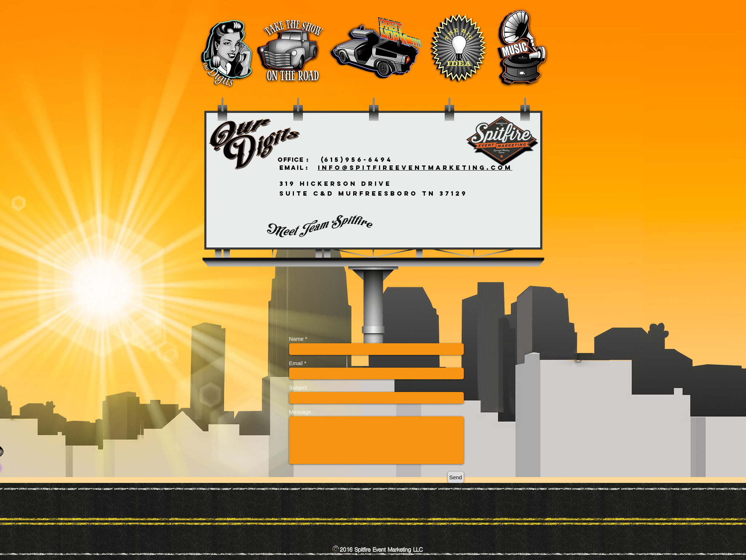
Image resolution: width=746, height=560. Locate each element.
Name (296, 339)
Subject (298, 387)
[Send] (456, 477)
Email (296, 363)
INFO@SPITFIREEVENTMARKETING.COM (415, 168)
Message (300, 412)
